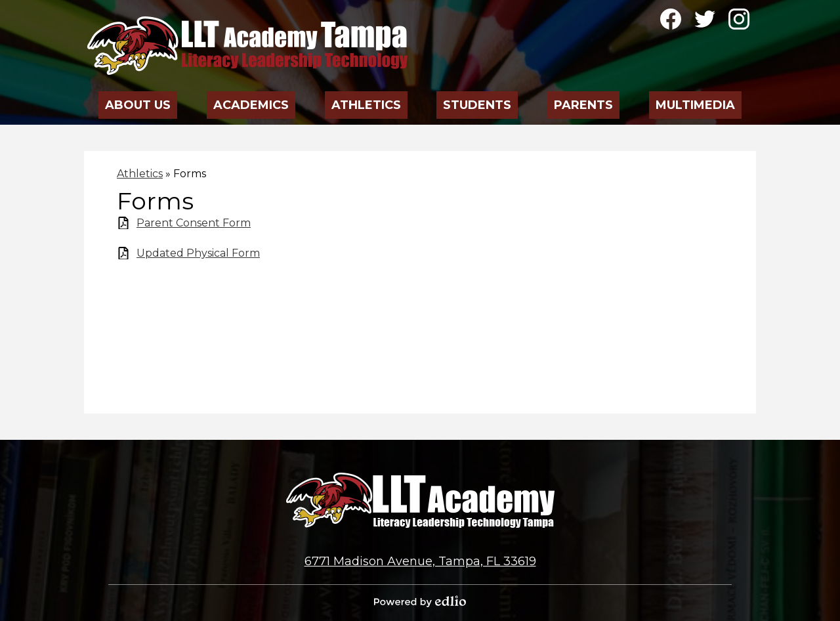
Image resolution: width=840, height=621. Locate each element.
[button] (138, 101)
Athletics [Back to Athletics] (140, 174)
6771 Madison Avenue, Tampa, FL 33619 (420, 561)
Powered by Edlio (420, 601)
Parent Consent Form (194, 223)
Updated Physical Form (198, 253)
